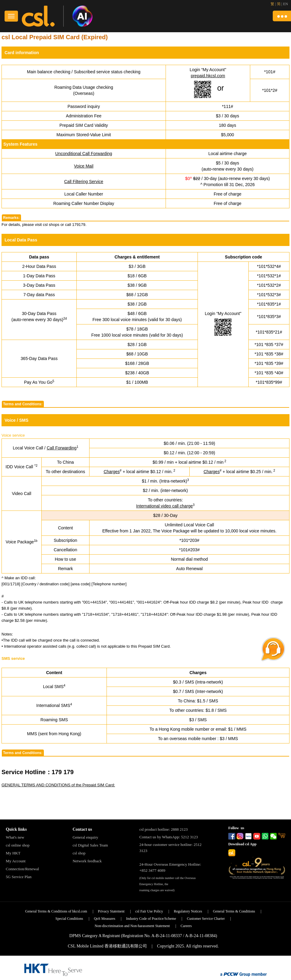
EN (286, 4)
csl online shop (18, 845)
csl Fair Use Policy (149, 911)
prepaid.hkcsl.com (208, 76)
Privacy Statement (111, 911)
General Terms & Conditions (234, 911)
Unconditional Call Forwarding (84, 154)
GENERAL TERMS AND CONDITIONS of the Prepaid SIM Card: (58, 785)
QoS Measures (104, 919)
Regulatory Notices (188, 911)
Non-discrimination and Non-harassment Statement (132, 926)
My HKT (13, 853)
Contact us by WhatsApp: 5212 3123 (169, 837)
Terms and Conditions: (23, 404)
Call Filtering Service (84, 182)
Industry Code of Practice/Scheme (151, 919)
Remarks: (11, 218)
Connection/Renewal (22, 869)
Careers (186, 926)
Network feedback (87, 861)
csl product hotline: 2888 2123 (164, 829)
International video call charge (164, 506)
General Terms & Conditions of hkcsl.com (56, 911)
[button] (282, 16)
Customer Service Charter (206, 919)
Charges (112, 472)
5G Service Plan (19, 877)
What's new (15, 837)
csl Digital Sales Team (90, 845)
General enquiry (85, 837)
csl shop (79, 853)
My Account (16, 861)
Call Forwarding (61, 448)
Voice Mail (84, 166)
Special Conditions (69, 919)
